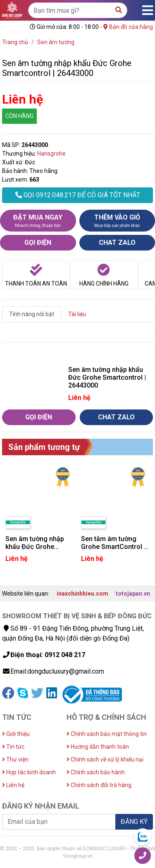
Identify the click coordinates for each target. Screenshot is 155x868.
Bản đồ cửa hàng (128, 27)
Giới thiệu (16, 734)
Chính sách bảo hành (96, 772)
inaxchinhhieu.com (82, 594)
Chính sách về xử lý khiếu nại (105, 759)
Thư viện (15, 759)
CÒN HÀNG (19, 116)
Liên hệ (13, 785)
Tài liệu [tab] (77, 314)
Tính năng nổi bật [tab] (32, 314)
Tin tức (13, 747)
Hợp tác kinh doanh (29, 772)
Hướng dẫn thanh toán (98, 747)
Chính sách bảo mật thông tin (107, 734)
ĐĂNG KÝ (134, 822)
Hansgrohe (51, 154)
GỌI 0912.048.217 (78, 195)
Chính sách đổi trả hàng (99, 785)
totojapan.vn (133, 594)
